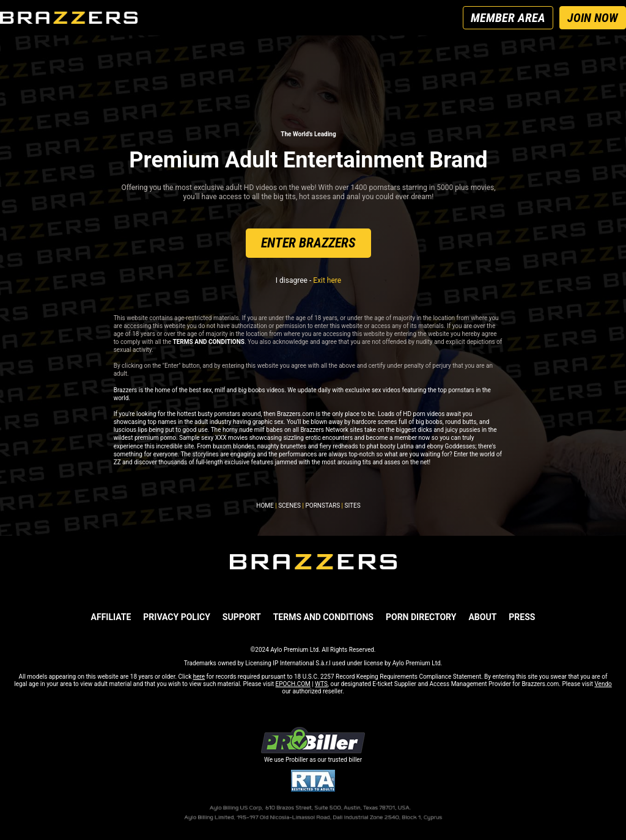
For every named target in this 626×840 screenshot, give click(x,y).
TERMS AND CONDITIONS (323, 617)
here (199, 677)
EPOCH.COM (293, 684)
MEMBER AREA (508, 18)
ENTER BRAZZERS (308, 243)
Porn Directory (421, 617)
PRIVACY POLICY (177, 617)
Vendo (603, 684)
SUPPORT (242, 617)
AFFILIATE (111, 617)
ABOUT (482, 617)
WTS (321, 684)
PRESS (522, 617)
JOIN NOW (593, 18)
